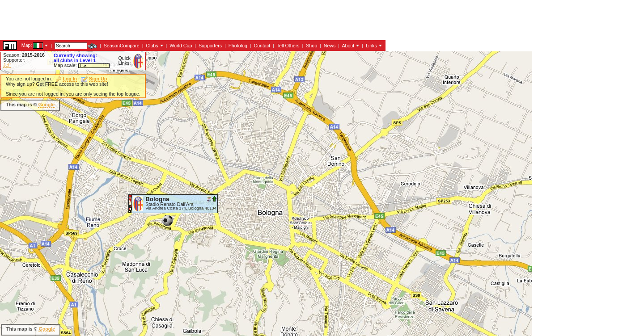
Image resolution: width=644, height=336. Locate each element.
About (348, 46)
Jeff (7, 65)
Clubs (152, 46)
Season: (24, 55)
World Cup (181, 46)
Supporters (210, 46)
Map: (27, 45)
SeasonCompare (122, 46)
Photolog (238, 46)
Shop (311, 46)
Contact (262, 46)
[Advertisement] (163, 20)
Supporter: (14, 60)
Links (371, 46)
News (330, 46)
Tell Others (288, 46)
